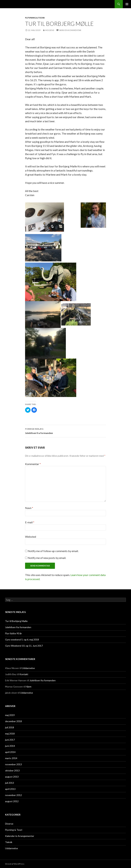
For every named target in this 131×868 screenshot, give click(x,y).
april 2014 (10, 752)
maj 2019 (10, 715)
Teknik (9, 842)
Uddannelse (28, 668)
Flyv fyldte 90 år (13, 633)
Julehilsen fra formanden (65, 431)
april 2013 (10, 789)
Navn (29, 508)
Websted (31, 537)
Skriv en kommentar (70, 30)
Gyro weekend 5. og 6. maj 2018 (22, 640)
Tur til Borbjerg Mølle (16, 621)
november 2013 (13, 764)
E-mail (30, 522)
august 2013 (12, 777)
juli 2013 (10, 783)
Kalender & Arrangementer (20, 836)
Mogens (50, 30)
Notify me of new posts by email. (47, 558)
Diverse (9, 824)
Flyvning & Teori (35, 18)
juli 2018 (10, 727)
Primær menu (127, 4)
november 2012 (13, 795)
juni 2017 (10, 740)
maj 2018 (10, 734)
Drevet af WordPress (15, 864)
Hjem (29, 687)
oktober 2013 (12, 770)
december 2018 (13, 721)
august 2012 (12, 801)
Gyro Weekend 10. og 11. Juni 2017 (24, 646)
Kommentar (33, 464)
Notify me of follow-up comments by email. (53, 551)
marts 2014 (11, 758)
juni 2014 (10, 746)
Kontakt (24, 674)
